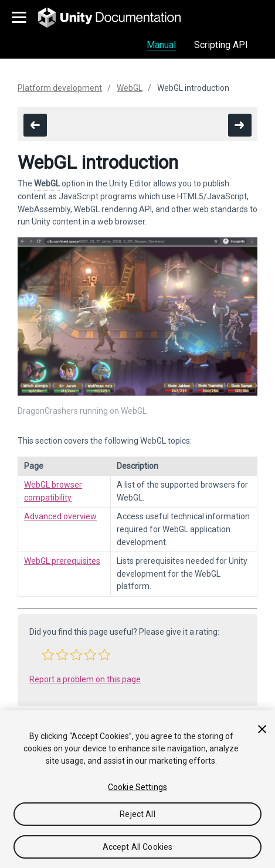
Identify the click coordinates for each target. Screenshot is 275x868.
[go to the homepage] (118, 18)
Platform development (60, 88)
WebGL (130, 88)
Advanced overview (60, 516)
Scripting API (221, 45)
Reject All (137, 814)
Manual (161, 45)
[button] (48, 655)
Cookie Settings (137, 787)
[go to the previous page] (35, 125)
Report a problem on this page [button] (85, 679)
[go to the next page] (240, 125)
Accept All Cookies (138, 847)
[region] (137, 789)
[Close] (262, 729)
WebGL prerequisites (62, 561)
